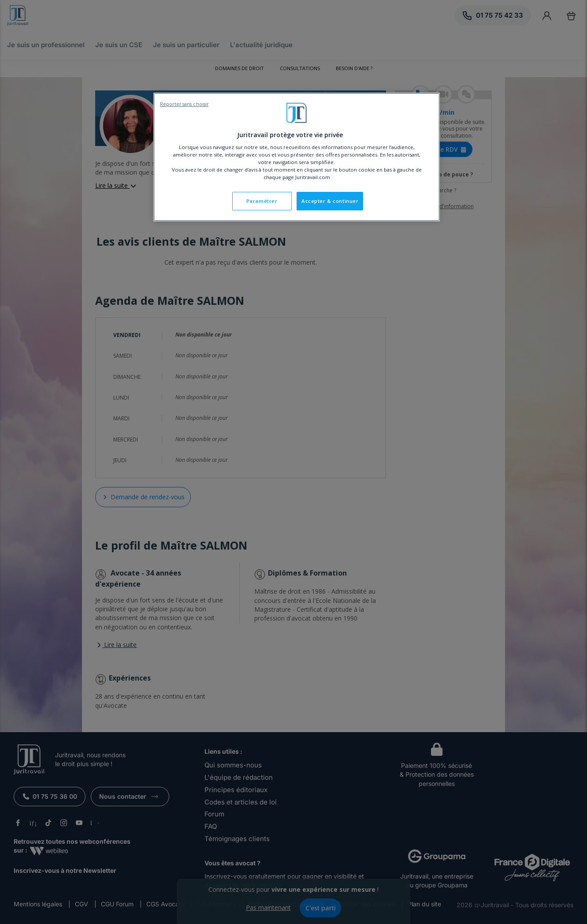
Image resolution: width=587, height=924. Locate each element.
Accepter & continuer (330, 201)
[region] (297, 157)
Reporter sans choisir (184, 104)
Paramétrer (262, 201)
